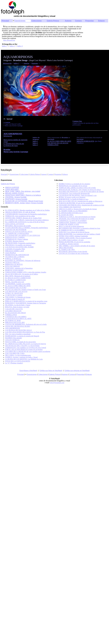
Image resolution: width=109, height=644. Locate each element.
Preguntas (89, 21)
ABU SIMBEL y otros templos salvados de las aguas (77, 246)
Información (7, 63)
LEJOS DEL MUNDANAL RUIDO (18, 326)
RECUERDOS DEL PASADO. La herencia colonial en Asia (79, 228)
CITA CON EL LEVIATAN (15, 224)
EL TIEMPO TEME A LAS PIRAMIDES (73, 211)
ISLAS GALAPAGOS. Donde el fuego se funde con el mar (26, 290)
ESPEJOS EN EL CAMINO (15, 237)
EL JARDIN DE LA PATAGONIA (17, 233)
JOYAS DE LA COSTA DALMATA (18, 361)
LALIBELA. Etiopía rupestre (69, 244)
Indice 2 (12, 46)
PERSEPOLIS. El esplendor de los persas (73, 186)
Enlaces (101, 21)
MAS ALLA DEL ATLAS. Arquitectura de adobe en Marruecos (80, 201)
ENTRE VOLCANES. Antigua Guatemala (73, 236)
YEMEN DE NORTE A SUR (69, 224)
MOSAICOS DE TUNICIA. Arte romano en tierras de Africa (80, 190)
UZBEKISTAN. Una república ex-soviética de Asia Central (26, 348)
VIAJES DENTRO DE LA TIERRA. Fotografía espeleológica (27, 228)
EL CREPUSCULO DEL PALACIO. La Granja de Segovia (26, 344)
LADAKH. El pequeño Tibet (15, 249)
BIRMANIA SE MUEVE (14, 264)
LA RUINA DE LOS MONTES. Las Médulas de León (24, 359)
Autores (68, 21)
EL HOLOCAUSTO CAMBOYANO (18, 278)
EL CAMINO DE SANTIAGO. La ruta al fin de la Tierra (25, 222)
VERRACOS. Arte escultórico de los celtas (20, 216)
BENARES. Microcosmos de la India (18, 226)
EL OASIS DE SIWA (66, 215)
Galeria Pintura (35, 174)
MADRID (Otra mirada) (14, 338)
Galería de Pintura (8, 184)
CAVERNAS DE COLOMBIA (16, 317)
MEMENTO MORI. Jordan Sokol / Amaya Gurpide (24, 203)
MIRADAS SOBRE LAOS (15, 251)
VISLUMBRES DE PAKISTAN (70, 207)
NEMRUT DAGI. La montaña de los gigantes (74, 184)
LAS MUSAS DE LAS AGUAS (16, 291)
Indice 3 (20, 46)
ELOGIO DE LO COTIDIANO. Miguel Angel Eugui (24, 201)
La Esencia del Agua (11, 146)
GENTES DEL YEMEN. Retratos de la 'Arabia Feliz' (23, 218)
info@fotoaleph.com (57, 383)
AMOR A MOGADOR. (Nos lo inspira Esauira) (75, 238)
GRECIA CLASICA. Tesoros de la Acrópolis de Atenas (78, 209)
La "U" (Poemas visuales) (14, 363)
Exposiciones (20, 21)
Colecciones (37, 21)
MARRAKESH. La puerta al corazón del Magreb (22, 336)
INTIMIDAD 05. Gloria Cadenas (17, 239)
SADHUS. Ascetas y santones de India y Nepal (21, 357)
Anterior (26, 63)
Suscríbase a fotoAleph (28, 371)
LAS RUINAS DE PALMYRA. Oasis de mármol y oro (78, 195)
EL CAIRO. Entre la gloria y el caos (71, 240)
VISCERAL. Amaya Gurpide (16, 197)
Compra (78, 21)
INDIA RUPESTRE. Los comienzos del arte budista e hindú (79, 234)
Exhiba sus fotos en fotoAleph (51, 371)
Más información (9, 40)
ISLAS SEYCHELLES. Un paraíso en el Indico (22, 274)
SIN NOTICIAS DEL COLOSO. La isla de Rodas (22, 346)
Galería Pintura (53, 21)
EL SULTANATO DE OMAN (15, 313)
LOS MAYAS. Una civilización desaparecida (74, 193)
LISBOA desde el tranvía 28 (15, 299)
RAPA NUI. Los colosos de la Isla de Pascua (74, 232)
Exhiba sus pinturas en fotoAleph (77, 371)
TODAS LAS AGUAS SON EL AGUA (19, 232)
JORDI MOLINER (12, 189)
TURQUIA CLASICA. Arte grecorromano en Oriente (77, 217)
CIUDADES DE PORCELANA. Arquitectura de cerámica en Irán (81, 205)
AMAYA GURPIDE (12, 187)
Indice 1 (5, 46)
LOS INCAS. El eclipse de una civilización (74, 253)
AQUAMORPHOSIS (13, 328)
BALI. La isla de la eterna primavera (71, 226)
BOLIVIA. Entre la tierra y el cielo (17, 307)
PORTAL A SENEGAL (13, 259)
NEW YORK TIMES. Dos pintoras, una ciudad (23, 191)
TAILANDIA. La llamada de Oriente (18, 297)
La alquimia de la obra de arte (14, 144)
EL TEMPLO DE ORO (67, 250)
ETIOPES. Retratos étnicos (15, 241)
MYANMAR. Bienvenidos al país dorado (73, 252)
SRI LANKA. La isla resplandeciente (18, 355)
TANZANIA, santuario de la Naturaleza (19, 268)
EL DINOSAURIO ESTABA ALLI (71, 213)
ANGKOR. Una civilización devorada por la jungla (76, 219)
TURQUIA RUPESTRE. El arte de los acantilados (76, 203)
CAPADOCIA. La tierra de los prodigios (73, 221)
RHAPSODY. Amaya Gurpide (16, 199)
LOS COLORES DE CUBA (15, 353)
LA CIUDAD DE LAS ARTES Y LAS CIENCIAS (23, 235)
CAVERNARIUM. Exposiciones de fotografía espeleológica (26, 214)
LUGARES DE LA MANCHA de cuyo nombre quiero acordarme (28, 351)
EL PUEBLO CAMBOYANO (15, 280)
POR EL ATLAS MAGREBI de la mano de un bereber (24, 350)
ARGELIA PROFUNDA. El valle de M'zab (20, 212)
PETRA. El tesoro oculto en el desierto (72, 197)
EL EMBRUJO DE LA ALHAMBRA (72, 230)
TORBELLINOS (11, 315)
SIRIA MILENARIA (66, 248)
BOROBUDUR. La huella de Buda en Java (73, 199)
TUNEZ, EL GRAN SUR (14, 293)
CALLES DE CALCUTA (14, 309)
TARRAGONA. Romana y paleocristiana (73, 222)
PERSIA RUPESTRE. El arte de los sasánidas (74, 242)
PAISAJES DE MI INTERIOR (16, 230)
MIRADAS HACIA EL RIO (15, 322)
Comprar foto (77, 121)
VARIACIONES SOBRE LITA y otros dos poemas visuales (26, 272)
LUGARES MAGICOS (13, 311)
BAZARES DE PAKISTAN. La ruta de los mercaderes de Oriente (81, 192)
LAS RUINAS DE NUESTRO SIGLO (18, 330)
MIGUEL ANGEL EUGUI (14, 193)
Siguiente (35, 63)
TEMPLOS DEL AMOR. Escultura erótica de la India (77, 188)
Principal (5, 21)
